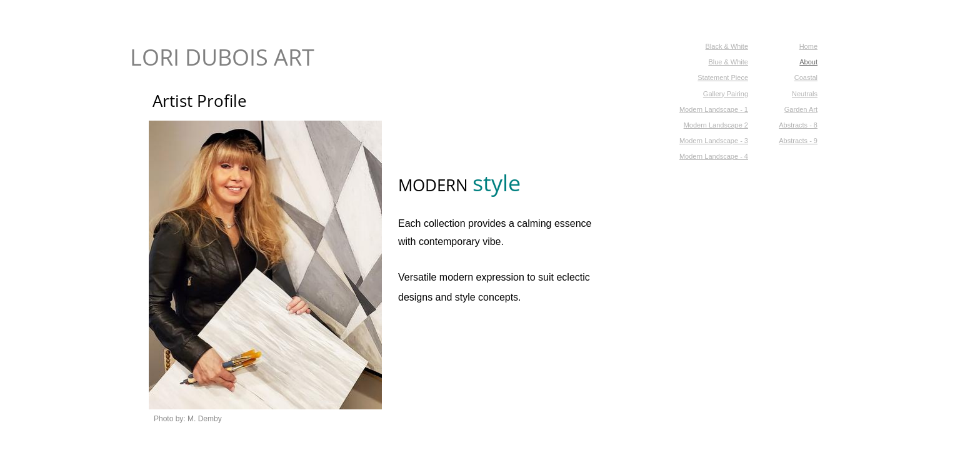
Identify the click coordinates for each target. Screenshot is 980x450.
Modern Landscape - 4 (714, 156)
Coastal (806, 77)
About (808, 62)
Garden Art (801, 109)
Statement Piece (723, 77)
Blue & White (728, 62)
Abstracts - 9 (798, 141)
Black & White (727, 46)
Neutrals (805, 94)
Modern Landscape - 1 (714, 109)
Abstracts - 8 (798, 125)
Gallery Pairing (726, 94)
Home (808, 46)
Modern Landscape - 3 (714, 141)
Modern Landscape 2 (716, 125)
